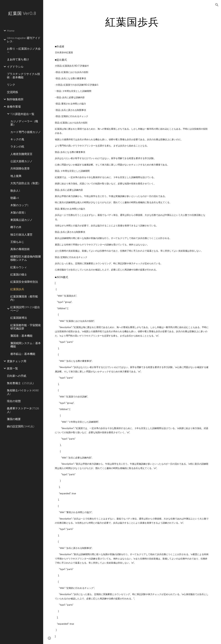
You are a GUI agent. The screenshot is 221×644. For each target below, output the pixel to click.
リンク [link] (11, 84)
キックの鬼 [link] (17, 139)
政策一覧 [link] (12, 368)
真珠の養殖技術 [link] (20, 249)
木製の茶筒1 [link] (18, 212)
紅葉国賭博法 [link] (19, 318)
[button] (217, 5)
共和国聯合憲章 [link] (20, 168)
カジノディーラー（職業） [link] (24, 123)
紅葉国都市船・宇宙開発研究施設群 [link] (26, 327)
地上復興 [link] (16, 176)
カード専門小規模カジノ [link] (26, 132)
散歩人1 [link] (15, 190)
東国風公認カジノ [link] (21, 220)
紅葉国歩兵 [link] (17, 289)
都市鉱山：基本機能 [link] (23, 354)
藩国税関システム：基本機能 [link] (26, 345)
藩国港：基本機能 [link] (21, 336)
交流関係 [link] (12, 92)
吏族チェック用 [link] (17, 361)
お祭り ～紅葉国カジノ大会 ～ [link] (24, 50)
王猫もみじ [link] (17, 242)
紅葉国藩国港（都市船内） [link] (24, 298)
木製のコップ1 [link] (19, 205)
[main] (132, 22)
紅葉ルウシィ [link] (19, 267)
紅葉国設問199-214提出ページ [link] (25, 309)
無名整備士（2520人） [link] (21, 383)
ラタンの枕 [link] (17, 146)
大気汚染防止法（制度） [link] (26, 183)
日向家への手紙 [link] (17, 376)
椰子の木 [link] (16, 227)
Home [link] (11, 31)
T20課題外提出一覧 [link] (22, 114)
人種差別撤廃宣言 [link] (21, 154)
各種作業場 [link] (14, 106)
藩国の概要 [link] (14, 419)
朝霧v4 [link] (15, 198)
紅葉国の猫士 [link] (19, 274)
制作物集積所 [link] (15, 99)
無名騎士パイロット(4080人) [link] (23, 392)
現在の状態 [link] (14, 401)
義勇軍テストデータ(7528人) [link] (23, 410)
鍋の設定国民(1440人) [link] (21, 426)
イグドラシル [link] (15, 66)
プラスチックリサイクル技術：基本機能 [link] (23, 75)
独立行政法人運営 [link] (21, 234)
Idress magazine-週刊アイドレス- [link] (24, 39)
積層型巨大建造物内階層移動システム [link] (26, 258)
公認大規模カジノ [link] (21, 161)
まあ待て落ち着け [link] (18, 59)
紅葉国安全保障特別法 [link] (24, 282)
